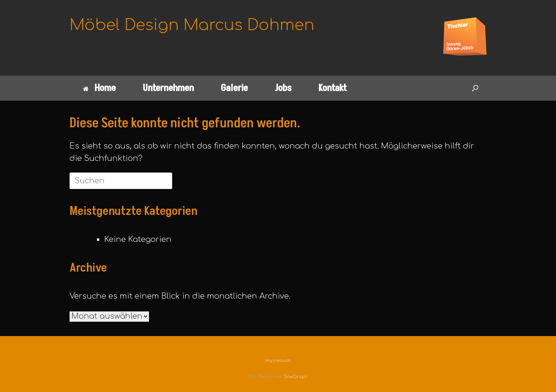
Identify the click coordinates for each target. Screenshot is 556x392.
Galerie (234, 88)
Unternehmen (168, 88)
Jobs (283, 88)
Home (99, 88)
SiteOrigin (296, 377)
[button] (475, 88)
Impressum (278, 361)
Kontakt (333, 88)
